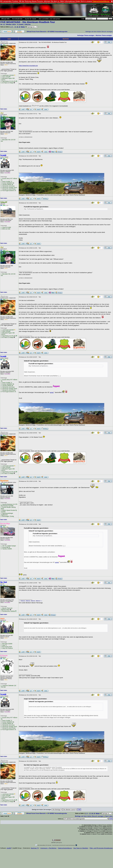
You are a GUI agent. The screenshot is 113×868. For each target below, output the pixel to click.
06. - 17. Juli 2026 (105, 15)
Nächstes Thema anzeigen (104, 35)
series (52, 392)
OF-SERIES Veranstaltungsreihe (58, 32)
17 (15, 27)
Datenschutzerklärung (65, 848)
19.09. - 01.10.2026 (94, 15)
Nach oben (4, 109)
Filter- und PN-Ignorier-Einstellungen (101, 848)
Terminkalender (17, 19)
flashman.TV (35, 848)
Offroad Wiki (5, 19)
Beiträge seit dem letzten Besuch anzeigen (99, 32)
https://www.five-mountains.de (28, 66)
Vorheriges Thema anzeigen (86, 35)
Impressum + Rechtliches (48, 848)
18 (17, 27)
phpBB (9, 848)
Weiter (23, 27)
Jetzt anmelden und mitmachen (49, 19)
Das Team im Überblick (81, 848)
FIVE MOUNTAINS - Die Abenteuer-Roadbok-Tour (28, 22)
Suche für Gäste (31, 19)
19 (19, 27)
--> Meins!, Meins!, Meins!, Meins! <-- (31, 601)
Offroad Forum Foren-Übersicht (36, 32)
